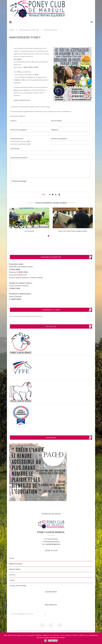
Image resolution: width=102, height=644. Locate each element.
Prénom (13, 121)
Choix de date (15, 149)
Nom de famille (56, 121)
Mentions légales (15, 569)
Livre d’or (12, 575)
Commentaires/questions (19, 158)
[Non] (99, 638)
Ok (45, 641)
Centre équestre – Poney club (29, 30)
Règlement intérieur (16, 564)
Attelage (29, 231)
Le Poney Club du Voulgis (18, 586)
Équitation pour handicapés (73, 231)
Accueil (12, 30)
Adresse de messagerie (19, 130)
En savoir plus (53, 641)
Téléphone (55, 130)
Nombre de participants (59, 139)
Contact (12, 580)
